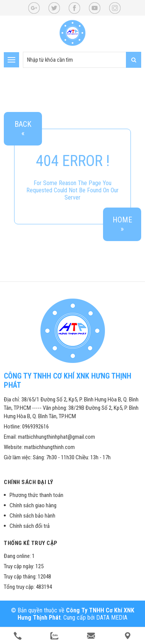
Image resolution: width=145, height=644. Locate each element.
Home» (122, 224)
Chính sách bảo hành (32, 516)
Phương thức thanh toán (36, 495)
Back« (23, 129)
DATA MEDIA (112, 618)
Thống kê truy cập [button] (31, 543)
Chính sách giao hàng (33, 505)
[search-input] (82, 60)
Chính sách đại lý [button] (29, 482)
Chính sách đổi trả (30, 526)
